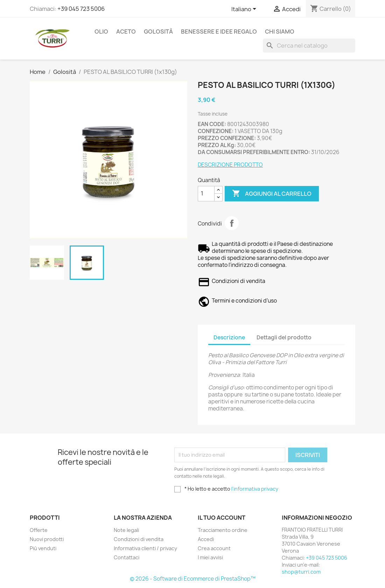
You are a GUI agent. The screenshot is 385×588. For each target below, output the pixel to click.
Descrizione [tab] (229, 337)
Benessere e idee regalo (219, 32)
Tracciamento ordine (223, 530)
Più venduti (43, 548)
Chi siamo (280, 32)
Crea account (214, 548)
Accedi (206, 539)
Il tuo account (222, 518)
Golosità (158, 32)
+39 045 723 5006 (81, 9)
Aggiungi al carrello (272, 194)
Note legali (126, 530)
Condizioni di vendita (139, 539)
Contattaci (127, 557)
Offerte (39, 530)
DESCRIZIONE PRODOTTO (230, 165)
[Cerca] (309, 46)
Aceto (126, 32)
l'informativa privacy (255, 489)
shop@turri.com (301, 572)
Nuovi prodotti (47, 539)
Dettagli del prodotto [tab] (284, 337)
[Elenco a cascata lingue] (245, 9)
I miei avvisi (210, 557)
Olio (101, 32)
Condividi (232, 223)
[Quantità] (206, 194)
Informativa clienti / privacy (145, 548)
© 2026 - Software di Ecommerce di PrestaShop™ (193, 579)
